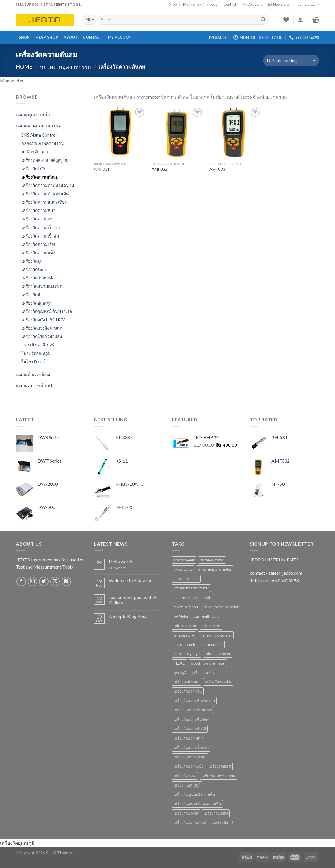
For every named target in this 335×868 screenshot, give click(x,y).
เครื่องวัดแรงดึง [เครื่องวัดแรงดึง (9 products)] (216, 813)
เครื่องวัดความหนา (38, 210)
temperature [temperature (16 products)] (184, 635)
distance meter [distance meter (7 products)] (212, 560)
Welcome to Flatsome (131, 580)
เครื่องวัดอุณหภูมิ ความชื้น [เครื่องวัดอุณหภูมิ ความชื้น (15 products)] (194, 795)
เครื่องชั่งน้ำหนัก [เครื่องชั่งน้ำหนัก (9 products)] (187, 682)
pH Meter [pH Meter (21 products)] (181, 616)
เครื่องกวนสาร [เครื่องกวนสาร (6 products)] (203, 672)
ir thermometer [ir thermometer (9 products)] (186, 598)
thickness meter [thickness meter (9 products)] (218, 654)
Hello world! (121, 562)
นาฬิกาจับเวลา (35, 152)
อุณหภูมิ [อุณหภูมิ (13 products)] (180, 672)
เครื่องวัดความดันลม (40, 177)
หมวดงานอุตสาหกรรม (65, 67)
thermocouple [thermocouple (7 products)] (185, 644)
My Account (252, 4)
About (212, 4)
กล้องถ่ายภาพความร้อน (43, 143)
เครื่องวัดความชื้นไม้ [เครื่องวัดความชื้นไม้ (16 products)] (190, 729)
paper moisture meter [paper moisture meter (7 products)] (221, 607)
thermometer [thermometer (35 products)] (212, 644)
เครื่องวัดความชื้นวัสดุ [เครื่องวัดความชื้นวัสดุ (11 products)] (191, 719)
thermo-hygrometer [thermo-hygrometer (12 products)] (216, 635)
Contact (230, 4)
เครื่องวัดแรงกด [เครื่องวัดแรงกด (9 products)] (186, 813)
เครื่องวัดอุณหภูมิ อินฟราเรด (47, 311)
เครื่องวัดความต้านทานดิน (45, 194)
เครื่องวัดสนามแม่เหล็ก (42, 286)
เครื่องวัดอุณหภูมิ (37, 303)
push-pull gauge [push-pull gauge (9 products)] (207, 616)
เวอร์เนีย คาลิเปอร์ (38, 345)
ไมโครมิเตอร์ (33, 362)
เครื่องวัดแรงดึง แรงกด (42, 328)
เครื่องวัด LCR (33, 169)
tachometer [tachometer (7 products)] (211, 626)
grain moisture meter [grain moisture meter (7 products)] (215, 569)
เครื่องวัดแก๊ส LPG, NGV (43, 320)
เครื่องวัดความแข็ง (38, 253)
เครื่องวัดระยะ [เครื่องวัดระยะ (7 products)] (185, 776)
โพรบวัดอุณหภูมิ (36, 353)
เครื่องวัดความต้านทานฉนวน (48, 185)
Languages (308, 4)
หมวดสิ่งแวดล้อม (33, 374)
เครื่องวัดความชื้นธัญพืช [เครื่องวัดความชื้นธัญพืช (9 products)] (193, 710)
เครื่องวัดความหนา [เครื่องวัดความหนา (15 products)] (189, 738)
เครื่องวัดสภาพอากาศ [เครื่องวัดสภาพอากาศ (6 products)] (218, 776)
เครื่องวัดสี (31, 295)
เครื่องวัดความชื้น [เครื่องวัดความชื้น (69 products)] (188, 691)
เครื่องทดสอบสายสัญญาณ (45, 160)
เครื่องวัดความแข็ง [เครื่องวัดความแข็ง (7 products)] (188, 766)
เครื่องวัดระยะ (34, 269)
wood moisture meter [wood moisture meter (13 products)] (208, 663)
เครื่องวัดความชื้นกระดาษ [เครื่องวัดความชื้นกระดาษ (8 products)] (194, 701)
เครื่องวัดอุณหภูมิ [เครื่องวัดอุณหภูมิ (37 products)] (187, 785)
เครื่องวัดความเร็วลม (40, 236)
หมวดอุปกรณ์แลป (34, 386)
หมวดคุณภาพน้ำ (33, 114)
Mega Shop (192, 4)
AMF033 (217, 169)
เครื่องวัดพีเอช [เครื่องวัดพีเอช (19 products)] (220, 766)
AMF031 (102, 169)
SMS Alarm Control (39, 135)
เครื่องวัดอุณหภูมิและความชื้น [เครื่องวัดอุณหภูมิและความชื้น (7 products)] (197, 804)
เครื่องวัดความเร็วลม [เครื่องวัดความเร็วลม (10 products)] (190, 757)
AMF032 (159, 169)
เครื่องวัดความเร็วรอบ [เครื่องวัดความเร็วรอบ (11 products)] (191, 748)
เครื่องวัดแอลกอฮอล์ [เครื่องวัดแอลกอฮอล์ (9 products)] (190, 823)
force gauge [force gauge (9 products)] (183, 569)
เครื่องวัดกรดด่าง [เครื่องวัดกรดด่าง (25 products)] (218, 682)
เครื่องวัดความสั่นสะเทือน (44, 202)
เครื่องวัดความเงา (37, 219)
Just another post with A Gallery (133, 600)
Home (24, 67)
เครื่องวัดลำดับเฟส (38, 278)
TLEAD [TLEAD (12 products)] (179, 663)
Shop (173, 4)
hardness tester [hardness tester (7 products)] (186, 579)
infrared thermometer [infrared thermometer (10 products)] (191, 588)
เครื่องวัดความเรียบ (39, 244)
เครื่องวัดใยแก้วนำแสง (42, 336)
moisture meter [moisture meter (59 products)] (186, 607)
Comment (117, 568)
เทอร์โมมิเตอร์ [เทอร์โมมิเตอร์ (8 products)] (223, 823)
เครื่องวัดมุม (32, 261)
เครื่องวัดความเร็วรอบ (41, 228)
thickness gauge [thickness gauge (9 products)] (187, 654)
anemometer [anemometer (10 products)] (184, 560)
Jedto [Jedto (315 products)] (208, 598)
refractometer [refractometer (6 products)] (185, 626)
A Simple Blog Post (128, 616)
